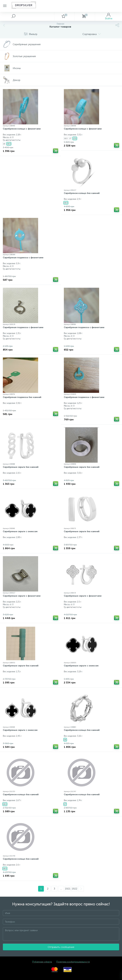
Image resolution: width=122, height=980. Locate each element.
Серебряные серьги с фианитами (22, 596)
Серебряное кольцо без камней (82, 193)
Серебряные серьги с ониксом (20, 531)
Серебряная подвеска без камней (22, 397)
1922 (74, 889)
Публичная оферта (42, 962)
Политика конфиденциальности (73, 962)
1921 (68, 889)
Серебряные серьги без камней (21, 467)
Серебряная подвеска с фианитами (23, 258)
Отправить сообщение (61, 947)
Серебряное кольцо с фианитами (22, 129)
